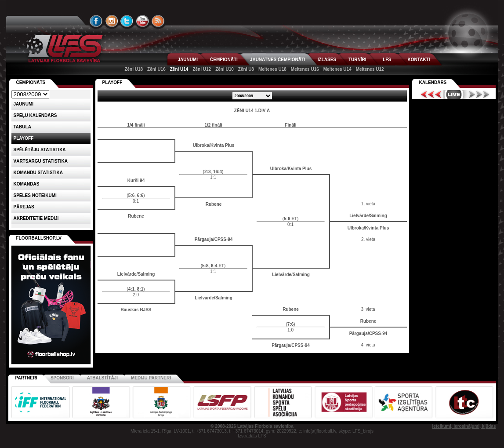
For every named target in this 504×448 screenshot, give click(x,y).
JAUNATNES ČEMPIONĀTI (278, 60)
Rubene (214, 204)
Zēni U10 (225, 69)
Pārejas (24, 207)
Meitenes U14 (337, 69)
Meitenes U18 (272, 69)
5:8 (205, 266)
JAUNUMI (188, 60)
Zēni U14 (179, 69)
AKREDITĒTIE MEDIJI (36, 218)
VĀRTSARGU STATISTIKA (41, 161)
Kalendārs (433, 82)
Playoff (24, 138)
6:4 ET (218, 266)
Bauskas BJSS (136, 310)
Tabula (22, 127)
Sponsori (62, 378)
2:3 (207, 172)
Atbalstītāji (102, 378)
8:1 (140, 289)
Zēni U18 (134, 69)
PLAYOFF (112, 82)
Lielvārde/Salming (368, 216)
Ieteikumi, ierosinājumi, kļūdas (464, 426)
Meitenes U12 (370, 69)
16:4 (218, 172)
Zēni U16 (156, 69)
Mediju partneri (151, 378)
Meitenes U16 (305, 69)
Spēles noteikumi (35, 195)
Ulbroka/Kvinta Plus (214, 145)
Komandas (27, 184)
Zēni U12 (202, 69)
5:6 (131, 195)
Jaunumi (24, 104)
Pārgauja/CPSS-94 (214, 239)
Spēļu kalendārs (35, 115)
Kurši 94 (136, 180)
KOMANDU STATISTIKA (38, 173)
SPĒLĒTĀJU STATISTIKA (40, 150)
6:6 (140, 195)
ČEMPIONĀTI (224, 60)
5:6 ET (290, 219)
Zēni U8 (246, 69)
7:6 (290, 324)
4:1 (131, 289)
